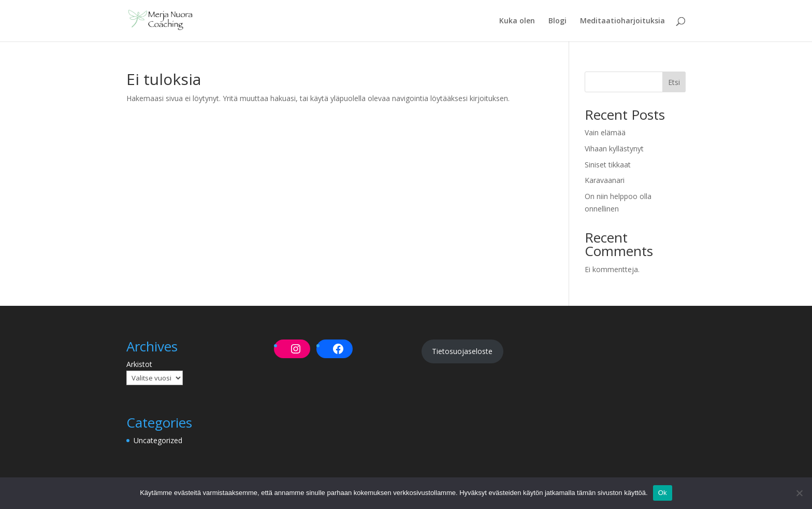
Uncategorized (158, 440)
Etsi (674, 82)
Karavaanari (605, 180)
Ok (663, 493)
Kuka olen (517, 21)
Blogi (557, 21)
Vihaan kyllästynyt (614, 149)
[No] (799, 493)
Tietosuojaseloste (462, 351)
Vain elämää (605, 132)
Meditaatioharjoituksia (622, 21)
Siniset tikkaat (608, 165)
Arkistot (139, 364)
